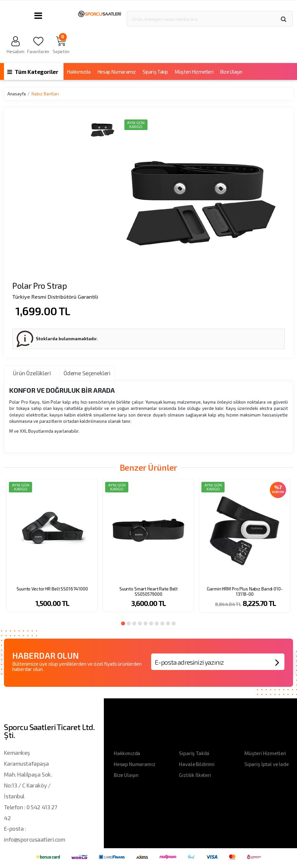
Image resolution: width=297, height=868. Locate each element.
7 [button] (157, 623)
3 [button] (134, 623)
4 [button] (140, 623)
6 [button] (151, 623)
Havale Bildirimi (197, 764)
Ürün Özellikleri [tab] (32, 373)
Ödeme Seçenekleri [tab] (87, 373)
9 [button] (168, 623)
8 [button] (162, 623)
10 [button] (174, 623)
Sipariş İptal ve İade (267, 764)
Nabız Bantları (45, 94)
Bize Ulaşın (231, 72)
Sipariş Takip (155, 72)
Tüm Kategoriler (33, 72)
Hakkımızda (79, 72)
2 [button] (129, 623)
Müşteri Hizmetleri (194, 72)
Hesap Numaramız (117, 72)
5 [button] (146, 623)
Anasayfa (17, 94)
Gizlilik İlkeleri (195, 775)
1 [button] (123, 623)
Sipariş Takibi (194, 753)
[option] (52, 549)
